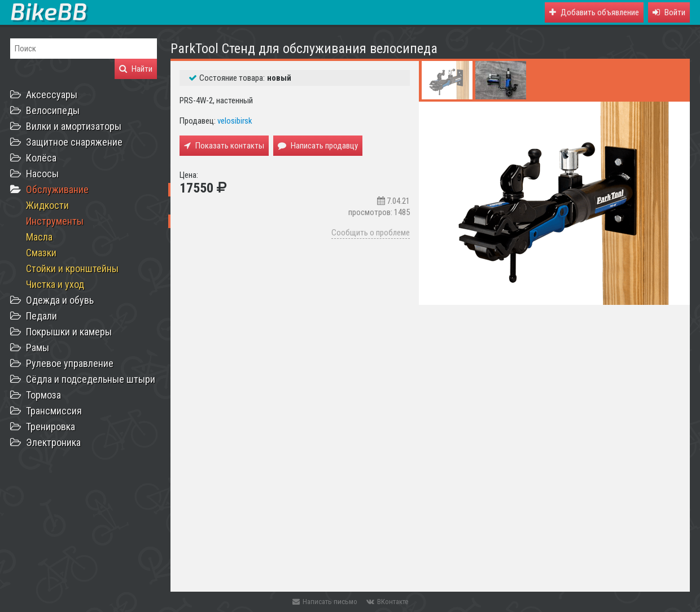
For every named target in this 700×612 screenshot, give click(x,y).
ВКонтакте (387, 602)
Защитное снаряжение (74, 142)
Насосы (42, 174)
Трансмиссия (54, 411)
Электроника (53, 442)
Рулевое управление (70, 363)
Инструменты (55, 221)
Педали (41, 316)
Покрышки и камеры (69, 332)
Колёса (41, 158)
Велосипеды (53, 110)
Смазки (41, 253)
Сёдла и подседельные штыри (91, 379)
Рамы (38, 347)
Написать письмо (325, 602)
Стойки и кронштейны (72, 268)
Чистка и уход (55, 284)
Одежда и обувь (60, 300)
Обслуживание (57, 189)
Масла (39, 237)
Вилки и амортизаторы (74, 126)
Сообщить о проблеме (371, 233)
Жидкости (47, 205)
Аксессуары (52, 95)
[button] (669, 12)
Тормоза (43, 395)
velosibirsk (235, 121)
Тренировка (51, 427)
